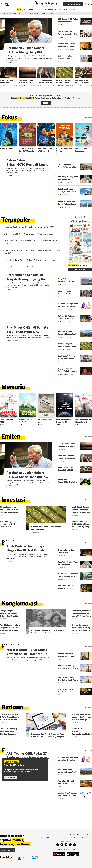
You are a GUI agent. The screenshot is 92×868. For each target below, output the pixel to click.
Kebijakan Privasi (64, 841)
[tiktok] (66, 851)
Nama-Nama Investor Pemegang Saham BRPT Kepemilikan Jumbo (45, 81)
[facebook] (70, 851)
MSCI (25, 13)
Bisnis (40, 9)
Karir (88, 841)
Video (90, 844)
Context (76, 844)
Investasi (32, 9)
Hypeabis (70, 844)
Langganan (55, 841)
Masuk (90, 4)
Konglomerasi (48, 9)
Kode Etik (73, 841)
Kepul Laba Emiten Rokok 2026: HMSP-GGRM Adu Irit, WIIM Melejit (82, 81)
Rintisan (66, 9)
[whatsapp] (74, 851)
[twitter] (62, 851)
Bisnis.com (43, 844)
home (19, 9)
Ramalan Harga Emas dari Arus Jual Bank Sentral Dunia (63, 81)
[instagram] (58, 851)
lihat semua (89, 117)
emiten (25, 9)
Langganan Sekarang (8, 857)
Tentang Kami (46, 841)
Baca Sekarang (80, 270)
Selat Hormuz (34, 13)
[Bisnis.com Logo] (1, 4)
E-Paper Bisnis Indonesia (53, 844)
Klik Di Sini (46, 103)
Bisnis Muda (64, 844)
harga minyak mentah (48, 13)
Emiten (9, 63)
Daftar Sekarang (10, 777)
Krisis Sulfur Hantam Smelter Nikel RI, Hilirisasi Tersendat (7, 81)
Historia (58, 9)
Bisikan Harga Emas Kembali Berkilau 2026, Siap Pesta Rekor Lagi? (30, 260)
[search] (85, 4)
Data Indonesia (83, 844)
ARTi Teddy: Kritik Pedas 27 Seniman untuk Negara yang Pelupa (29, 234)
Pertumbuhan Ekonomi (14, 13)
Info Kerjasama (81, 841)
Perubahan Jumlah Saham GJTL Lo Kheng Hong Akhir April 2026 (29, 227)
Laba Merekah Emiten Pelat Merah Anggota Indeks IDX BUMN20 (26, 81)
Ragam (73, 9)
